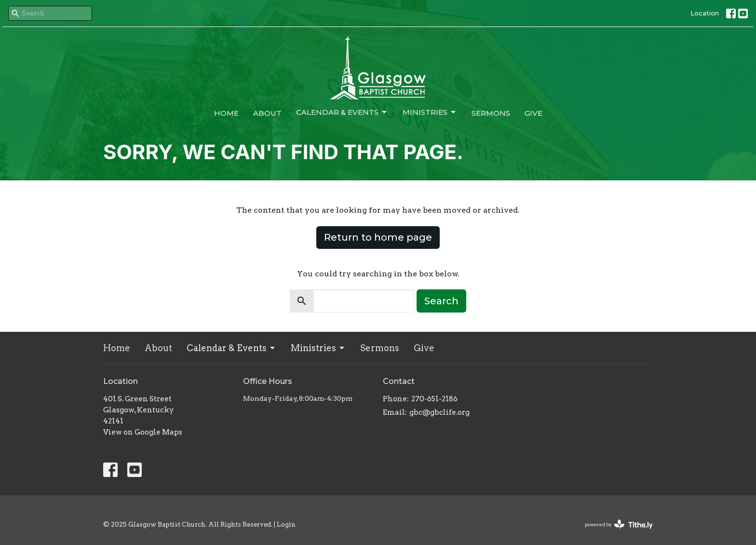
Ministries (430, 112)
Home (226, 113)
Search (441, 301)
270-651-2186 (434, 399)
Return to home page (378, 237)
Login (286, 525)
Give (533, 113)
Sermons (491, 113)
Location (705, 13)
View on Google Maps (143, 432)
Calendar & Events (342, 112)
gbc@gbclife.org (439, 412)
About (267, 113)
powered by (619, 525)
